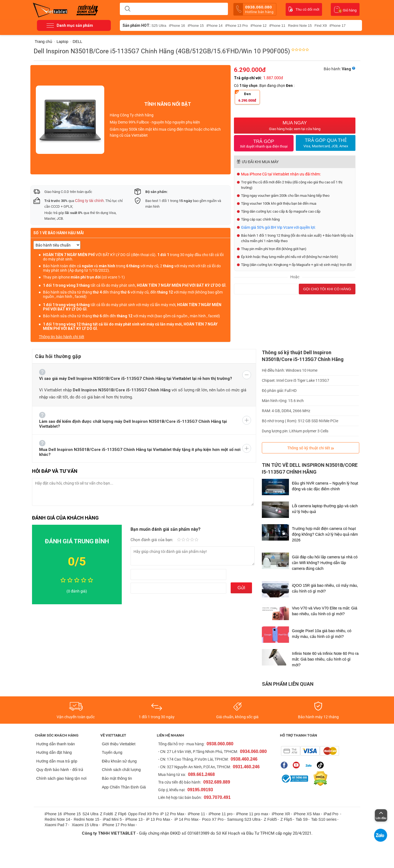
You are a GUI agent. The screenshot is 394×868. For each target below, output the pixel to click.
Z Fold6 (106, 814)
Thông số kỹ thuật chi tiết (311, 448)
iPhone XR (281, 814)
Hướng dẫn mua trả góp (57, 761)
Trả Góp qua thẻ (326, 143)
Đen (246, 97)
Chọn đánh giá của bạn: (152, 540)
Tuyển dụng (112, 752)
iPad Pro (332, 814)
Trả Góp (264, 144)
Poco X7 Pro (213, 819)
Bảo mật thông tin (117, 778)
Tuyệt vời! (196, 540)
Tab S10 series (324, 819)
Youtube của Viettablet (296, 765)
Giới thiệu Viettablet (119, 744)
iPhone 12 (259, 26)
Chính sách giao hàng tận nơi (61, 778)
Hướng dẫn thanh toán (55, 744)
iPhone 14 (215, 26)
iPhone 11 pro (221, 814)
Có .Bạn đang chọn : (265, 86)
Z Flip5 (286, 819)
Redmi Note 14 (57, 819)
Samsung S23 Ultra (244, 819)
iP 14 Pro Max (187, 819)
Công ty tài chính (89, 201)
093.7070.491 (217, 797)
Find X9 (321, 26)
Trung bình (188, 540)
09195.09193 (200, 790)
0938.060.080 (255, 9)
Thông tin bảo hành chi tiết (61, 337)
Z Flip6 (121, 814)
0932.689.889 (217, 782)
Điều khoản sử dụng (119, 761)
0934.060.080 (253, 751)
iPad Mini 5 (112, 819)
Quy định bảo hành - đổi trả (60, 770)
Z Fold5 (270, 819)
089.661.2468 (201, 774)
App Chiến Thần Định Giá (124, 787)
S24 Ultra (90, 814)
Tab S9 (302, 819)
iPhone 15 (196, 26)
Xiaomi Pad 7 (56, 825)
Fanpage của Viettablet (284, 765)
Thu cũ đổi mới (304, 9)
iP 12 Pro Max (172, 814)
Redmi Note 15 (300, 26)
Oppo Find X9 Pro (143, 814)
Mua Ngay (295, 126)
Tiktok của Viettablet (320, 765)
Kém (179, 540)
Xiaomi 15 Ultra (85, 825)
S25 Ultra (159, 26)
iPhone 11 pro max (252, 814)
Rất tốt (192, 540)
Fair (183, 540)
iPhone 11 (277, 26)
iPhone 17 (337, 26)
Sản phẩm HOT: (137, 25)
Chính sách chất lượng (121, 770)
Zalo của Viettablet (308, 765)
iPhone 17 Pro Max (119, 825)
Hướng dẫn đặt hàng (54, 752)
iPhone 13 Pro (236, 26)
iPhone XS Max (307, 814)
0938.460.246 (244, 759)
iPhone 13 (134, 819)
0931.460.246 (246, 767)
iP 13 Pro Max (158, 819)
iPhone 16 (177, 26)
